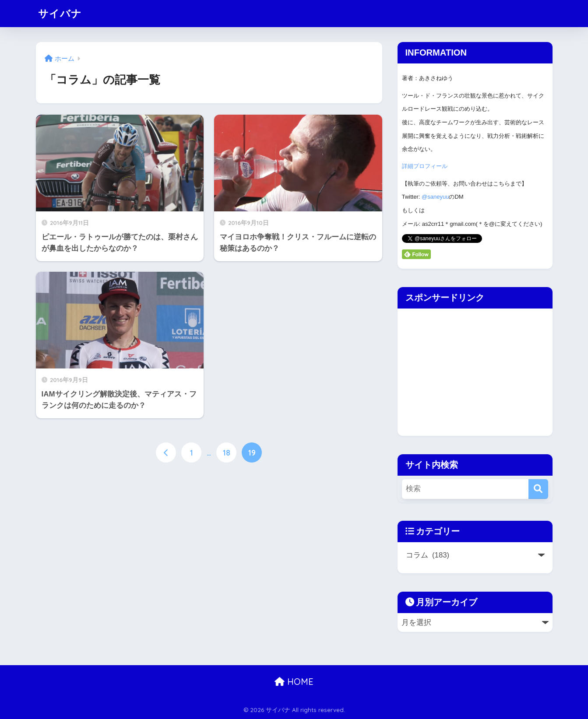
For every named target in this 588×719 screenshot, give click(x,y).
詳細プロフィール (425, 166)
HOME (294, 682)
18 (227, 452)
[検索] (538, 489)
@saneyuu (435, 197)
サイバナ (60, 13)
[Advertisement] (471, 370)
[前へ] (166, 452)
